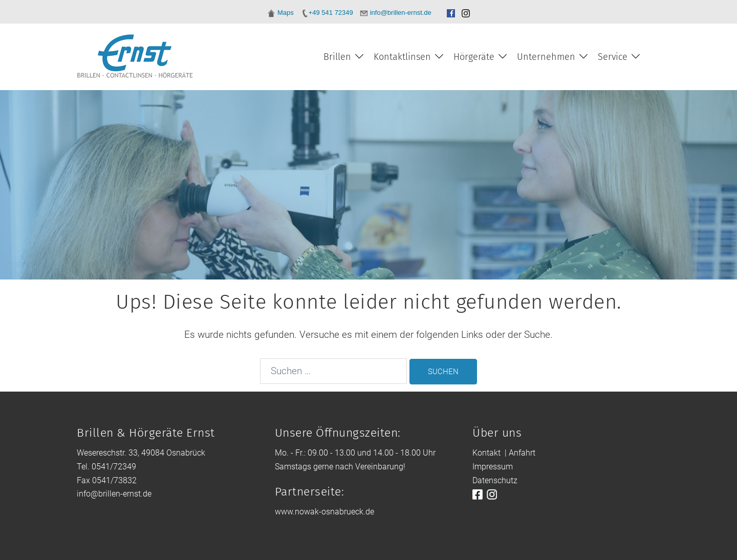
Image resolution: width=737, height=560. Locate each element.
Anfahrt (522, 453)
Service (613, 57)
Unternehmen (546, 57)
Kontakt (486, 453)
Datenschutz (495, 480)
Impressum (493, 467)
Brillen (337, 57)
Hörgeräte (474, 57)
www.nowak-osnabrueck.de (324, 512)
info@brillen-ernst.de (114, 494)
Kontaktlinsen (402, 57)
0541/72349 (114, 467)
